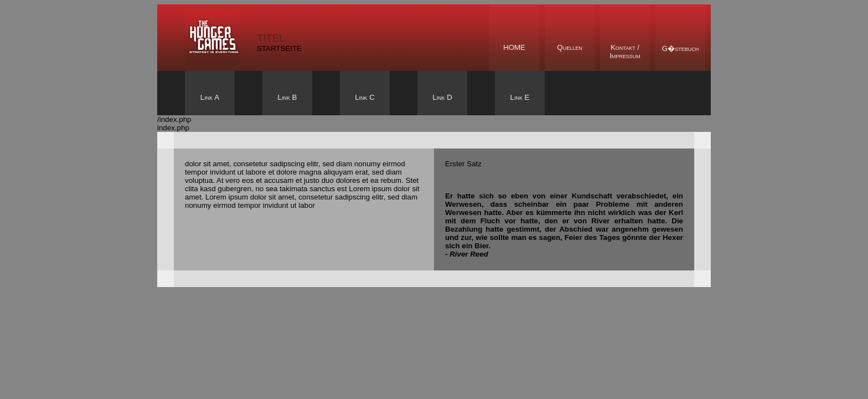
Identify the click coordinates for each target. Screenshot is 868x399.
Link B (287, 97)
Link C (365, 97)
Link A (210, 97)
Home (514, 47)
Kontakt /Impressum (625, 52)
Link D (442, 97)
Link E (520, 97)
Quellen (569, 47)
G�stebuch (680, 48)
